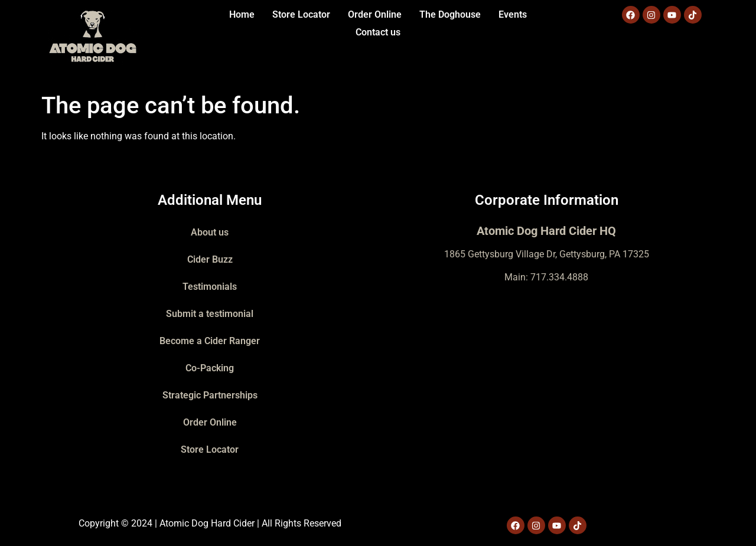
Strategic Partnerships (210, 395)
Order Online (375, 14)
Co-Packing (210, 368)
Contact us (378, 32)
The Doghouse (450, 14)
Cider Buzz (210, 259)
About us (210, 232)
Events (513, 14)
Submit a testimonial (210, 314)
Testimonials (210, 287)
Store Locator (301, 14)
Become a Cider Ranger (210, 341)
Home (242, 14)
